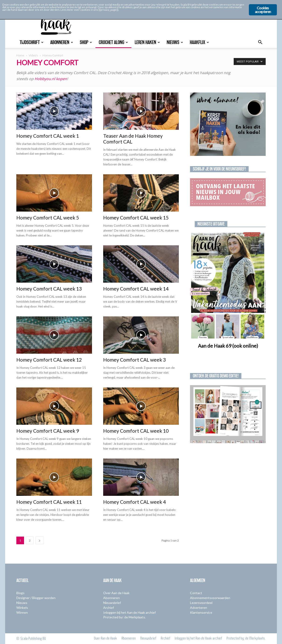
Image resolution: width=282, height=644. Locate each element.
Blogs (20, 593)
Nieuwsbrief (112, 603)
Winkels (22, 608)
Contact (196, 593)
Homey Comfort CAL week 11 (49, 502)
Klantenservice (201, 612)
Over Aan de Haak (116, 593)
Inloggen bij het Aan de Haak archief (129, 612)
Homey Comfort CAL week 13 (49, 289)
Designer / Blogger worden (36, 598)
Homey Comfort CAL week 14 (136, 289)
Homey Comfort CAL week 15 (136, 218)
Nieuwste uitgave (211, 224)
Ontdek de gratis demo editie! (216, 376)
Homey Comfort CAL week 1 (48, 136)
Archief (109, 608)
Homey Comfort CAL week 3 (134, 360)
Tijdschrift (32, 42)
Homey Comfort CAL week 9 (48, 431)
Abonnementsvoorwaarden (210, 598)
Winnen (22, 612)
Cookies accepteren (263, 10)
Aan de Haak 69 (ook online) (228, 346)
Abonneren (62, 42)
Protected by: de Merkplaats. (124, 617)
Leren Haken (147, 42)
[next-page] (39, 540)
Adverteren (199, 608)
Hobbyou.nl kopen (51, 79)
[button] (260, 43)
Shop (86, 42)
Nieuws (175, 42)
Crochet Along (113, 42)
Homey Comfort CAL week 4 (134, 502)
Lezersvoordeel (201, 603)
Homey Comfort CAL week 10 (136, 431)
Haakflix (199, 42)
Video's (33, 55)
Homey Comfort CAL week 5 (48, 218)
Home (20, 55)
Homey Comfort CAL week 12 (49, 360)
